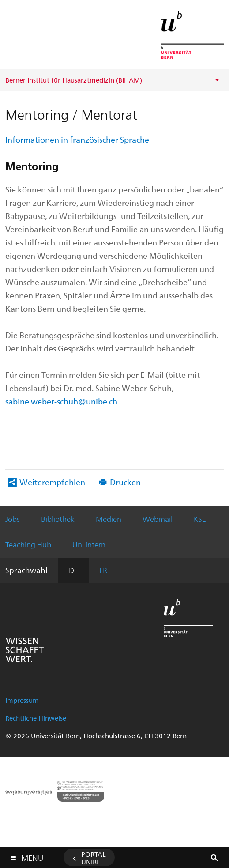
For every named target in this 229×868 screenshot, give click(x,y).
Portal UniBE (94, 858)
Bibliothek (58, 519)
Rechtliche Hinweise (36, 718)
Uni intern (89, 544)
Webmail (158, 519)
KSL (200, 519)
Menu (32, 856)
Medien (109, 519)
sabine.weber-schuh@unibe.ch (61, 401)
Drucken (125, 482)
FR (103, 570)
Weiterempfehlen (52, 482)
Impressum (22, 700)
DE (73, 570)
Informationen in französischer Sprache (77, 139)
